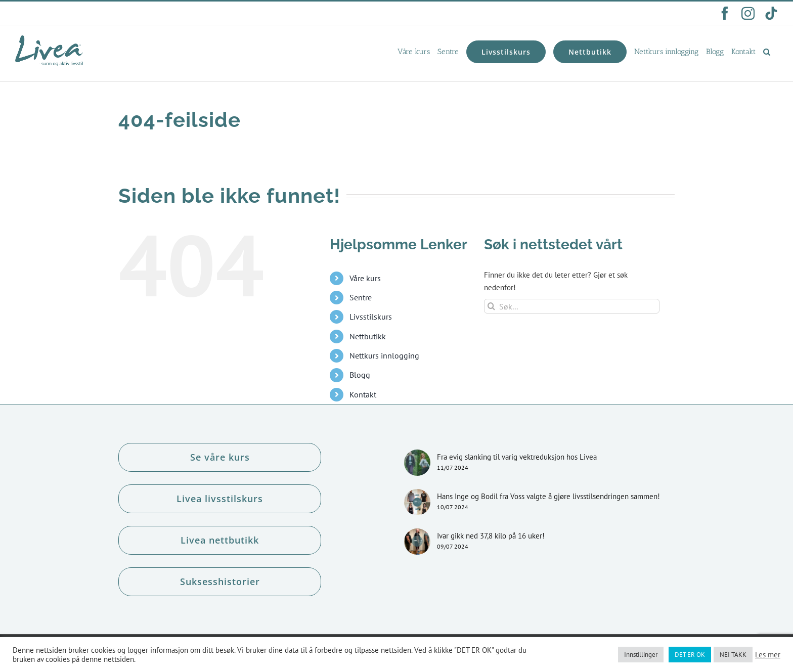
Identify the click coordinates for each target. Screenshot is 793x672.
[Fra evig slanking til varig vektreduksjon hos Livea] (417, 463)
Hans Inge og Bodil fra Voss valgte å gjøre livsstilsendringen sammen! (548, 496)
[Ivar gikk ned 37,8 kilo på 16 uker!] (417, 542)
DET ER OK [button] (690, 655)
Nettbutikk (368, 336)
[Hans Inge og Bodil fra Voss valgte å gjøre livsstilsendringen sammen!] (417, 502)
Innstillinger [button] (641, 655)
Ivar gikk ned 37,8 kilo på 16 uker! (491, 536)
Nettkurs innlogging (384, 355)
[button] (767, 52)
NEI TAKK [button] (733, 655)
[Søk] (491, 306)
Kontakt (363, 394)
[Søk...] (572, 306)
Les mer (768, 655)
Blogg (360, 375)
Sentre (361, 297)
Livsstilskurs (371, 317)
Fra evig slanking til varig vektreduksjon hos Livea (517, 457)
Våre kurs (365, 278)
